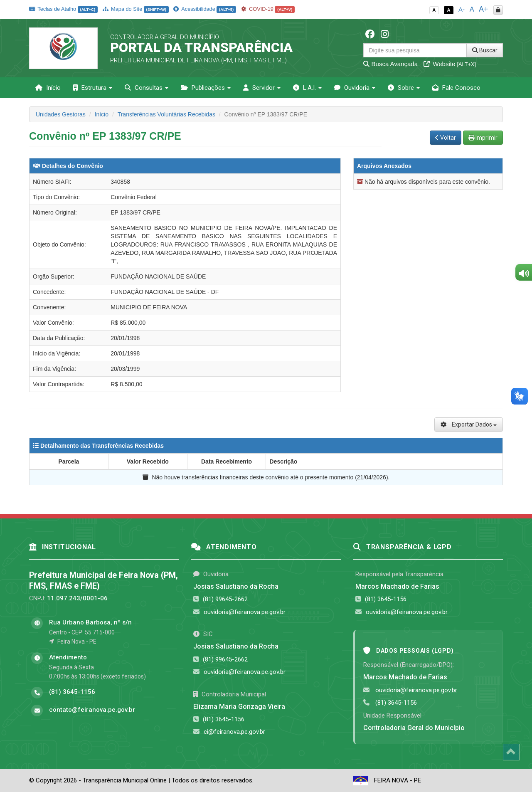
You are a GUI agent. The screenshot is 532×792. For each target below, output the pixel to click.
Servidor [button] (262, 88)
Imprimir (483, 138)
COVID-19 (268, 9)
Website (450, 64)
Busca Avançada (390, 64)
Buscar (485, 50)
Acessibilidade (204, 9)
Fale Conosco (456, 88)
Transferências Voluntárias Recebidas (166, 114)
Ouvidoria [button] (355, 88)
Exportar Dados (469, 424)
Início (48, 88)
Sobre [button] (404, 88)
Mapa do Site (136, 9)
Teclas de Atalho (63, 9)
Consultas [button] (147, 88)
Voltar (446, 138)
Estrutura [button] (93, 88)
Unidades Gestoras (61, 114)
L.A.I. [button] (307, 88)
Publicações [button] (206, 88)
